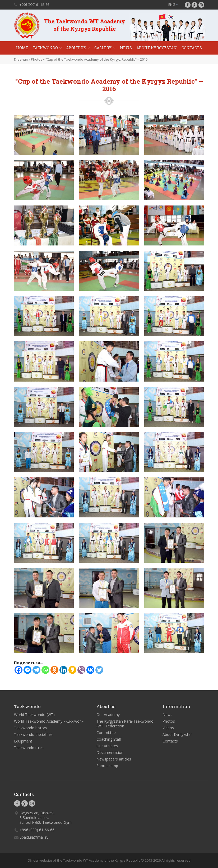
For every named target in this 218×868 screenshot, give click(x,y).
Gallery (103, 48)
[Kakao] (72, 670)
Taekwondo (45, 48)
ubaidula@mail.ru (34, 837)
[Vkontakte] (90, 670)
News (126, 48)
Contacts (192, 48)
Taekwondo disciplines (33, 734)
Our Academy (108, 715)
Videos (168, 728)
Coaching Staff (109, 739)
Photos (37, 59)
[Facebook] (18, 670)
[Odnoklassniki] (54, 670)
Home (22, 48)
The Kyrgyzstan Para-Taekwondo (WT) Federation (125, 724)
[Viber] (81, 670)
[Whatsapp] (45, 670)
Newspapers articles (114, 759)
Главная (21, 59)
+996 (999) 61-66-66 (34, 5)
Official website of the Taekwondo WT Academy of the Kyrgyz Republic (84, 860)
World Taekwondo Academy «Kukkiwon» (49, 721)
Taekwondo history (31, 728)
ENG (173, 5)
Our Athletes (107, 746)
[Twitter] (99, 670)
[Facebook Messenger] (27, 670)
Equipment (23, 741)
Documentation (110, 752)
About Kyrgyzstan (157, 48)
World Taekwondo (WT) (34, 715)
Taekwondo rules (29, 748)
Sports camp (107, 766)
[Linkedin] (63, 670)
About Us (76, 48)
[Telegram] (36, 670)
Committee (106, 733)
